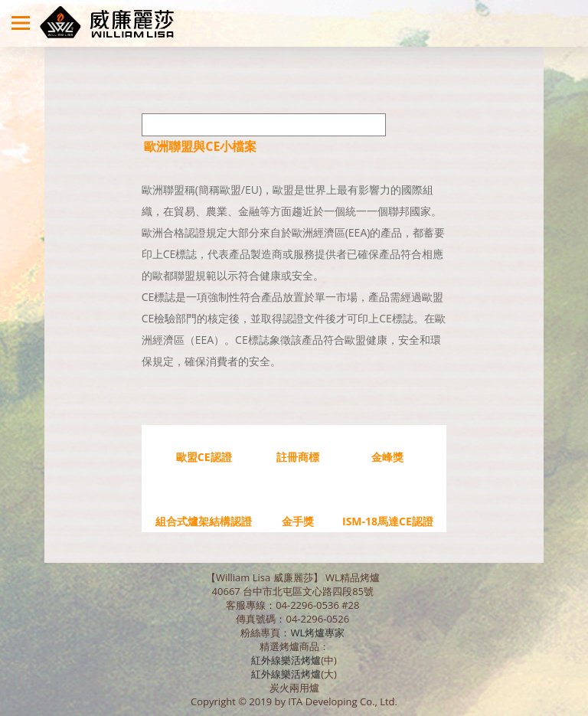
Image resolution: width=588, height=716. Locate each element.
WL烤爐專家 (318, 633)
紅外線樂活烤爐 (286, 660)
